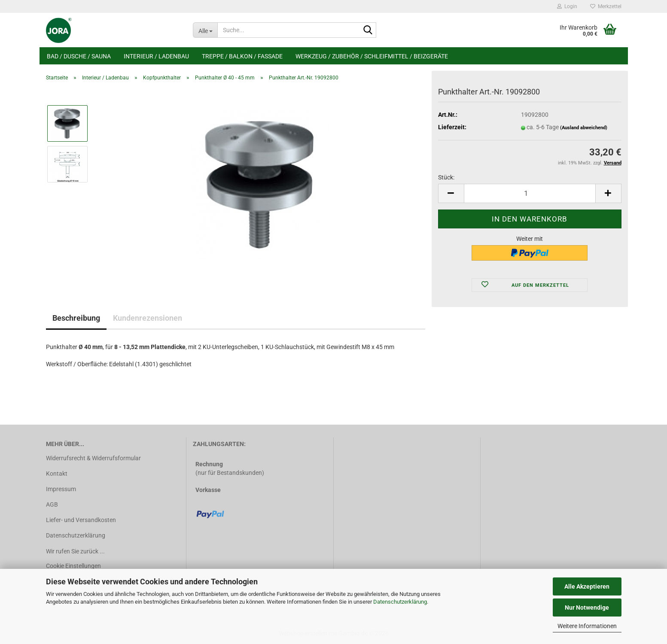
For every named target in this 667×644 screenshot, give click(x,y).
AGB (52, 504)
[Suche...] (205, 30)
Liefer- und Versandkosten (81, 520)
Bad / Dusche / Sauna (79, 56)
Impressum (61, 489)
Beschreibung (76, 318)
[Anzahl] (530, 193)
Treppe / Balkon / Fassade (242, 56)
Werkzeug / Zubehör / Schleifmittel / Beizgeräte (372, 56)
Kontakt (57, 474)
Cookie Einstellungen (73, 566)
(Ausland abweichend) (584, 128)
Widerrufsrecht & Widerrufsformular (93, 458)
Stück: (446, 177)
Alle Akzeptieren (587, 586)
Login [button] (567, 6)
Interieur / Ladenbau (156, 56)
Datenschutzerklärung (400, 602)
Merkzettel (606, 6)
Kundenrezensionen (148, 318)
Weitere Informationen (587, 626)
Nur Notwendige (587, 608)
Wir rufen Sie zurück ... (75, 551)
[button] (451, 193)
